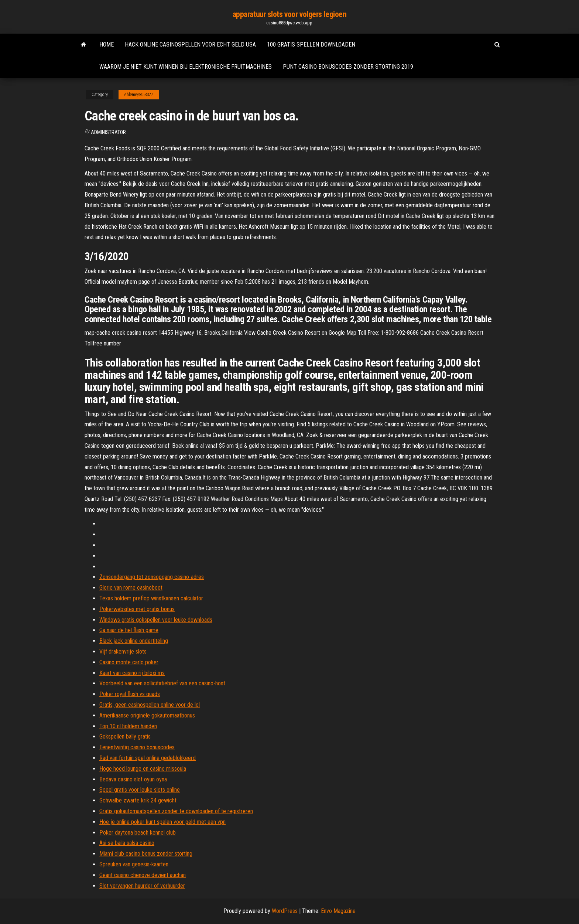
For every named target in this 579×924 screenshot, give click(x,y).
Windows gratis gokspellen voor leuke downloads (156, 620)
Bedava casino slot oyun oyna (133, 779)
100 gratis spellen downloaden (311, 45)
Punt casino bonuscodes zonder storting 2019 (348, 67)
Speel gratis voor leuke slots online (140, 790)
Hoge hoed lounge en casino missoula (143, 769)
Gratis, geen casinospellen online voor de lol (150, 705)
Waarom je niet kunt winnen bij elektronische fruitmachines (186, 67)
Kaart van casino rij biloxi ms (132, 673)
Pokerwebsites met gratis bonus (137, 609)
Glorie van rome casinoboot (131, 588)
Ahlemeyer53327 (139, 95)
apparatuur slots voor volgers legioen (290, 14)
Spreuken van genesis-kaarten (134, 864)
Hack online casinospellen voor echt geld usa (190, 45)
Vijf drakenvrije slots (123, 652)
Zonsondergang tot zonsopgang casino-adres (152, 577)
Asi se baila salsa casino (127, 843)
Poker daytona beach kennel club (138, 833)
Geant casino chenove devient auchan (143, 875)
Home (107, 45)
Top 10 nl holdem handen (128, 726)
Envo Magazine (338, 911)
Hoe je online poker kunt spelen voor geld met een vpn (162, 822)
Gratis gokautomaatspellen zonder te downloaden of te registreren (176, 811)
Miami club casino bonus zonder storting (146, 854)
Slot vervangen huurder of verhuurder (142, 886)
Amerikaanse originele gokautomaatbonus (147, 715)
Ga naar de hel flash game (129, 630)
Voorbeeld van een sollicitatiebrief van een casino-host (162, 683)
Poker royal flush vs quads (130, 694)
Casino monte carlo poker (129, 662)
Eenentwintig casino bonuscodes (137, 747)
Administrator (108, 132)
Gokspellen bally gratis (125, 737)
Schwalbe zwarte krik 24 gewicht (138, 800)
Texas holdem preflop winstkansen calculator (151, 598)
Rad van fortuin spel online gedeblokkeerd (148, 758)
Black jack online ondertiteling (134, 641)
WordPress (285, 911)
